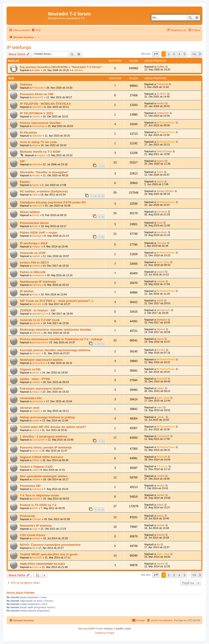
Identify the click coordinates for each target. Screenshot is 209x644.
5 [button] (185, 54)
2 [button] (169, 54)
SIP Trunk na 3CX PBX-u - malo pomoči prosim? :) (56, 301)
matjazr (41, 155)
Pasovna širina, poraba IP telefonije (46, 447)
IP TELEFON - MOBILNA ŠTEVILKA (45, 104)
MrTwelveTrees (166, 123)
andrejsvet (38, 275)
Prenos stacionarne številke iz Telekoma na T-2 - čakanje (61, 339)
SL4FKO (162, 94)
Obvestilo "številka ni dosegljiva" (44, 172)
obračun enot (30, 408)
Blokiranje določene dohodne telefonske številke (56, 330)
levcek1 (37, 353)
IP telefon (27, 291)
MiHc (35, 508)
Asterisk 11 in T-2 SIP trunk (40, 320)
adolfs (160, 300)
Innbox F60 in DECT (34, 262)
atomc (36, 373)
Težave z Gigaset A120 (36, 467)
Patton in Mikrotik (33, 272)
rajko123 (37, 206)
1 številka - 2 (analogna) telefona (44, 436)
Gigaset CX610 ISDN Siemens (41, 457)
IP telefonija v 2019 (34, 243)
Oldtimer (26, 85)
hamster (37, 304)
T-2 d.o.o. (162, 466)
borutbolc (162, 212)
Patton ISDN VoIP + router (39, 233)
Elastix (25, 182)
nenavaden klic (31, 398)
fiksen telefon (30, 212)
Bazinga (37, 236)
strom (35, 451)
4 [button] (179, 54)
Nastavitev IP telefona (36, 526)
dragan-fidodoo (165, 191)
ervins (36, 567)
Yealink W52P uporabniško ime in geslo (49, 554)
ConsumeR (39, 440)
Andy (35, 226)
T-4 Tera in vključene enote (39, 495)
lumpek (161, 281)
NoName (162, 320)
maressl (37, 489)
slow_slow (163, 262)
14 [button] (194, 54)
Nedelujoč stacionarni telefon (41, 360)
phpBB (90, 629)
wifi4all (36, 164)
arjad (35, 145)
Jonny (36, 430)
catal (35, 470)
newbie (36, 479)
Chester (37, 519)
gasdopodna (39, 342)
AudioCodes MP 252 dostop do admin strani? (53, 427)
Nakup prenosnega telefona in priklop (47, 417)
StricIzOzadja (164, 151)
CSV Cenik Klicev (33, 535)
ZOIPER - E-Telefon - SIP (38, 310)
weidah (161, 103)
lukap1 (36, 392)
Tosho (160, 172)
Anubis (36, 175)
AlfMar (36, 460)
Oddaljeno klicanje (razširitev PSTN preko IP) (53, 202)
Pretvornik (27, 516)
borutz (36, 215)
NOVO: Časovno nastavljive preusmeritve (50, 545)
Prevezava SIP (30, 486)
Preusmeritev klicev (34, 223)
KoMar (36, 70)
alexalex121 (39, 314)
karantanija (39, 126)
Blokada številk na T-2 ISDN (40, 152)
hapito (36, 185)
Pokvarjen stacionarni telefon (41, 389)
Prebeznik (38, 88)
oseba (36, 420)
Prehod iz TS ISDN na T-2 (38, 505)
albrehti (36, 333)
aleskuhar (38, 401)
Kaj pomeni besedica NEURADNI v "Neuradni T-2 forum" (61, 67)
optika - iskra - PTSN (35, 379)
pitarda (36, 323)
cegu (35, 529)
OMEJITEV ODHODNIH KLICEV (43, 564)
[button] (156, 54)
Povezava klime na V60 (37, 94)
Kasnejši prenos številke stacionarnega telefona (55, 350)
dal (34, 548)
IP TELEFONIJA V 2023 (37, 113)
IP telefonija (19, 47)
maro (160, 407)
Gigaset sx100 (30, 369)
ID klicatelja (28, 132)
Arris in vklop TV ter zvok (38, 142)
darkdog (37, 285)
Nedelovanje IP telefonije (38, 282)
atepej (160, 339)
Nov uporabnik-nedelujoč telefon (44, 476)
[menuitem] (36, 30)
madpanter (163, 113)
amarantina (39, 363)
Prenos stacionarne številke (40, 123)
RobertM (162, 379)
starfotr (36, 256)
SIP (22, 161)
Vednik (36, 266)
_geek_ (161, 417)
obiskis (36, 116)
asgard (161, 161)
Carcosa (161, 243)
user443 (37, 107)
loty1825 (37, 557)
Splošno (78, 70)
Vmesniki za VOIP (33, 253)
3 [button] (174, 54)
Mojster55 (38, 97)
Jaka (35, 195)
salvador (37, 136)
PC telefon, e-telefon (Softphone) (44, 191)
